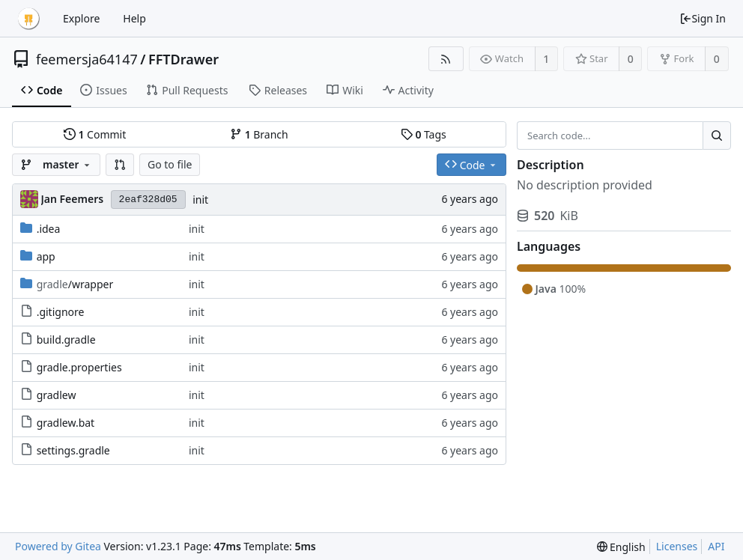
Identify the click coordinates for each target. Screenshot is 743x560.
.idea (49, 229)
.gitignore (61, 312)
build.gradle (66, 340)
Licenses (677, 546)
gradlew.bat (66, 423)
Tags (424, 134)
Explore (81, 18)
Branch (259, 134)
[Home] (28, 19)
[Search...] (717, 136)
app (46, 256)
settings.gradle (73, 450)
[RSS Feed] (446, 59)
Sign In (703, 18)
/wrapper (75, 284)
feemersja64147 (87, 59)
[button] (120, 165)
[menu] (621, 547)
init (200, 200)
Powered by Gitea (58, 546)
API (716, 546)
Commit (95, 134)
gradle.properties (79, 367)
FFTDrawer (184, 59)
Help (134, 18)
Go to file (170, 164)
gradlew (57, 395)
